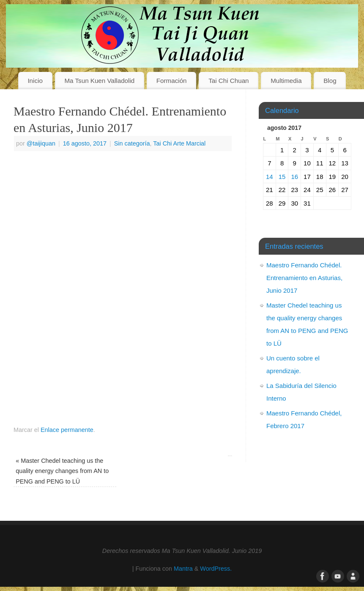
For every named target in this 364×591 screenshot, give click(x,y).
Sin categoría (132, 143)
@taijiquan (41, 143)
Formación (172, 81)
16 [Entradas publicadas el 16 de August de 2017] (294, 177)
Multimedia (286, 81)
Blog (330, 81)
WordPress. (216, 569)
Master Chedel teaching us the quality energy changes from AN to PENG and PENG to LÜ (62, 471)
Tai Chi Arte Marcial (179, 143)
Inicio (35, 81)
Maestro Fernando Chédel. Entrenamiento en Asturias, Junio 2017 (304, 278)
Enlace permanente (67, 430)
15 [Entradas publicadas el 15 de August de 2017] (282, 177)
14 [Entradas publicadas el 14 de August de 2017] (270, 177)
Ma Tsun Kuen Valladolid (99, 81)
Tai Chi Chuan (229, 81)
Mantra (183, 569)
